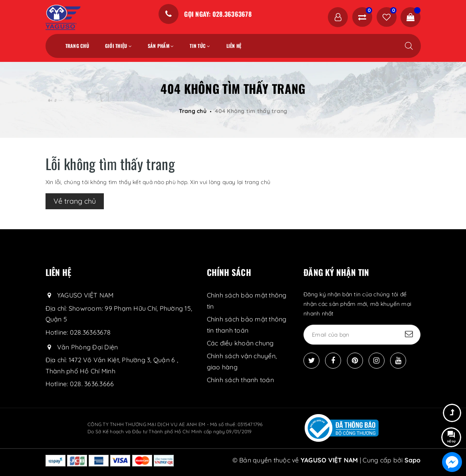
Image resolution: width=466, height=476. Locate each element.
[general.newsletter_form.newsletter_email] (362, 335)
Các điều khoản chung (240, 343)
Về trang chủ (75, 201)
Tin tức (200, 46)
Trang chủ (77, 46)
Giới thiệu (118, 46)
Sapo (413, 460)
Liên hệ (234, 46)
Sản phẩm (161, 46)
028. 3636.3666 (92, 384)
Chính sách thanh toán (240, 380)
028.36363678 (90, 332)
